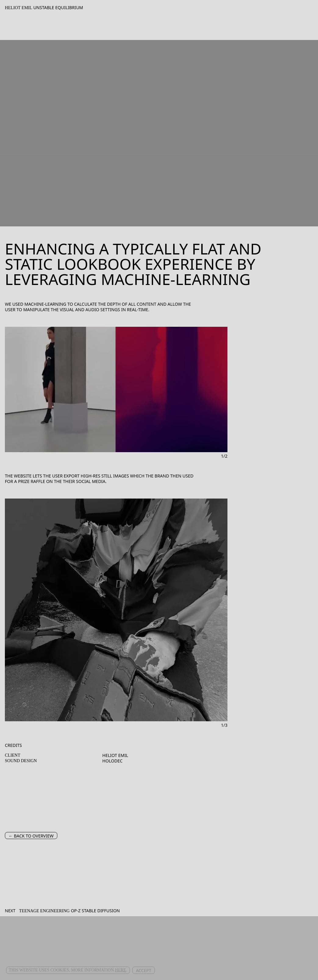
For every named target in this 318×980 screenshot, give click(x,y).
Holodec (113, 761)
